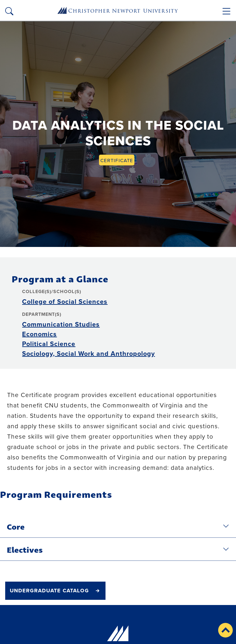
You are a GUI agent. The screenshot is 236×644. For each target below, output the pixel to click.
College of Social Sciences (65, 301)
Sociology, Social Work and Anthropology (88, 353)
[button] (225, 630)
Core (16, 526)
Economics (39, 334)
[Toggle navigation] (226, 11)
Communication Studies (61, 324)
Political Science (49, 344)
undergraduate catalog (49, 590)
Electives (25, 549)
